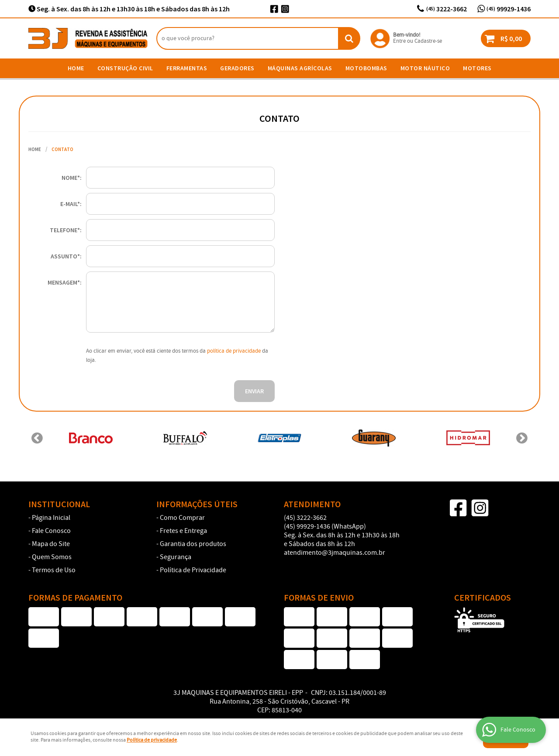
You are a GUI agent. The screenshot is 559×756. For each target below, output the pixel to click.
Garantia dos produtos (193, 544)
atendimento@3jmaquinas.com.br (335, 553)
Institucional (59, 504)
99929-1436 (509, 9)
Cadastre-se (428, 41)
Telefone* (65, 230)
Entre (399, 41)
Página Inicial (51, 518)
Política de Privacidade (193, 570)
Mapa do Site (51, 544)
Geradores (237, 68)
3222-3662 (447, 9)
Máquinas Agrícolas (300, 68)
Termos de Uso (54, 570)
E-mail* (70, 204)
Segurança (176, 557)
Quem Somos (52, 557)
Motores (477, 68)
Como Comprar (182, 518)
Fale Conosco (51, 531)
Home (76, 68)
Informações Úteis (197, 504)
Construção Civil (125, 68)
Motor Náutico (425, 68)
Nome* (71, 178)
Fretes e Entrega (183, 531)
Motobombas (366, 68)
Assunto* (65, 256)
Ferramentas (187, 68)
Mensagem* (64, 282)
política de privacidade (234, 351)
